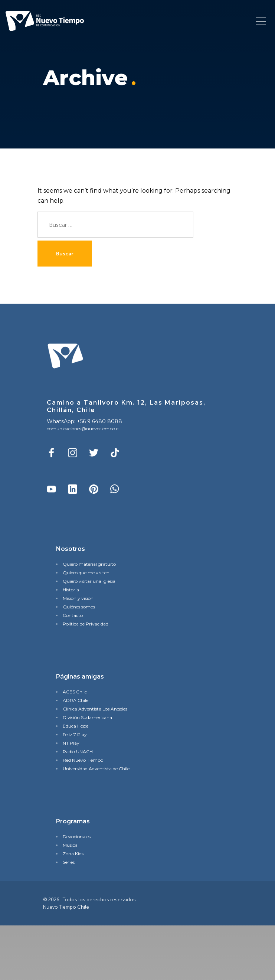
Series (69, 862)
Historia (71, 590)
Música (70, 845)
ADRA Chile (76, 700)
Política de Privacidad (86, 624)
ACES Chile (75, 692)
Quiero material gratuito (89, 564)
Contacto (73, 615)
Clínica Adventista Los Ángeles (95, 709)
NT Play (71, 743)
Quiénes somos (79, 607)
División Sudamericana (87, 717)
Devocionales (77, 837)
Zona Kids (73, 854)
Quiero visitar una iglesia (89, 581)
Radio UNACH (78, 752)
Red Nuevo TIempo (83, 760)
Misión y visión (78, 598)
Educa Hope (76, 726)
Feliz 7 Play (75, 734)
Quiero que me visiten (86, 573)
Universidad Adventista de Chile (96, 769)
